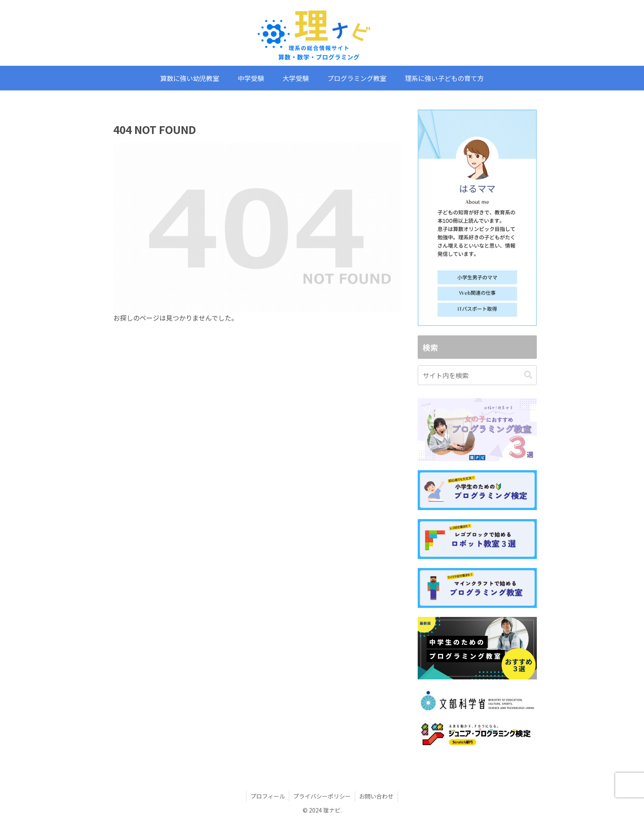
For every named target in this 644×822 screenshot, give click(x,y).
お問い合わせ (377, 796)
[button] (528, 375)
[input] (477, 375)
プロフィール (267, 796)
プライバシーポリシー (322, 796)
